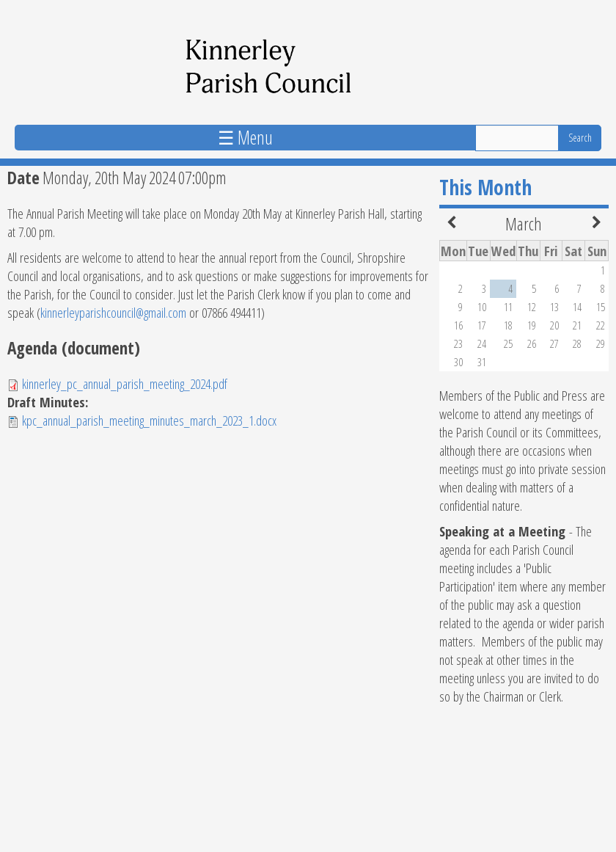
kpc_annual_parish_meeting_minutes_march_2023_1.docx (149, 420)
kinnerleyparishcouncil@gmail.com (113, 312)
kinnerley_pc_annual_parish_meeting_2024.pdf (125, 383)
